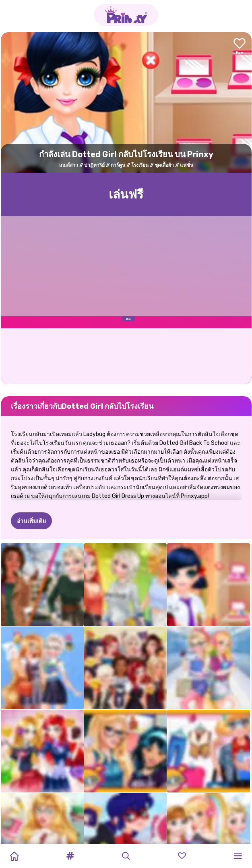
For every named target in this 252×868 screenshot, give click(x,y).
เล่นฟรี (126, 194)
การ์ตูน (118, 165)
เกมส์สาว (69, 165)
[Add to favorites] (240, 47)
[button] (70, 856)
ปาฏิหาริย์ (94, 165)
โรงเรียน (140, 165)
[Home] (14, 856)
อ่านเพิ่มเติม (31, 521)
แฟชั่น (187, 165)
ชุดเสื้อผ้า (164, 165)
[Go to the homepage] (126, 15)
